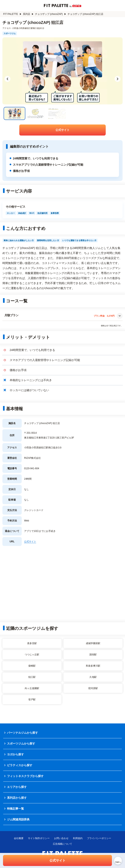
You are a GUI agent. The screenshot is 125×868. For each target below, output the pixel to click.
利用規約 (78, 838)
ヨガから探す (15, 754)
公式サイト (62, 130)
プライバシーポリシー (99, 838)
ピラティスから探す (20, 765)
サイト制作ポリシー (39, 838)
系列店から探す (17, 798)
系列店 (28, 14)
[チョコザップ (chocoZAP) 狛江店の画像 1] (15, 113)
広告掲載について (62, 844)
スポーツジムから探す (21, 744)
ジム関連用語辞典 (18, 819)
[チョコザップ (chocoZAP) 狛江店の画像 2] (35, 113)
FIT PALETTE (12, 14)
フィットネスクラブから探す (25, 776)
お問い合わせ (61, 838)
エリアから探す (17, 787)
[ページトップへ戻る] (118, 861)
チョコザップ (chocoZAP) (51, 14)
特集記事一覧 (15, 809)
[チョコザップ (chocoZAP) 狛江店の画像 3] (56, 113)
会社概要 (19, 838)
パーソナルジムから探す (23, 733)
